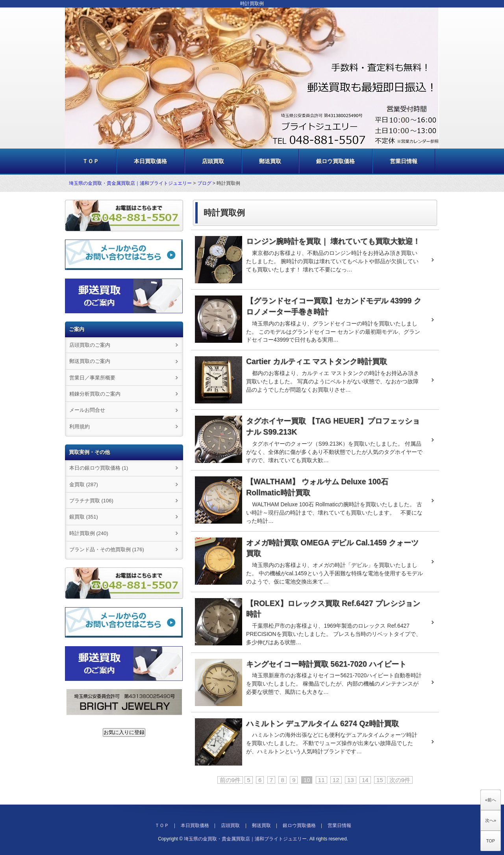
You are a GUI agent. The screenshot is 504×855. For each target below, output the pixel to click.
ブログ (204, 183)
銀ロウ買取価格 (335, 161)
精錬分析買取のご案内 (95, 394)
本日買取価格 (150, 161)
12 (336, 780)
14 (365, 780)
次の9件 (400, 780)
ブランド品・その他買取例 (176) (107, 549)
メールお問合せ (87, 410)
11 (321, 780)
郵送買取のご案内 (90, 361)
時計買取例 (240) (89, 533)
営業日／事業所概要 (92, 378)
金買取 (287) (84, 484)
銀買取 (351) (84, 517)
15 (380, 780)
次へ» (491, 820)
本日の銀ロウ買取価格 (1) (99, 468)
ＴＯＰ (91, 161)
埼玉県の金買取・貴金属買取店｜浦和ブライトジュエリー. (246, 839)
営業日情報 (404, 161)
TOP (491, 841)
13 (351, 780)
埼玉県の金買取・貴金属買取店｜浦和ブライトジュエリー (130, 183)
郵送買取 (270, 161)
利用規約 (80, 427)
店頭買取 (213, 161)
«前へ (491, 800)
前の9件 (230, 780)
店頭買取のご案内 (90, 345)
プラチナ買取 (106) (91, 501)
